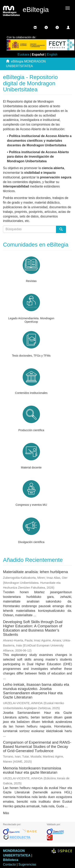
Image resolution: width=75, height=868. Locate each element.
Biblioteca (11, 860)
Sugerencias (27, 864)
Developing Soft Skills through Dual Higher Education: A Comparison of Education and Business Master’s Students (33, 628)
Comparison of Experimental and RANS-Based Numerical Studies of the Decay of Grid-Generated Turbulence (37, 747)
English (52, 55)
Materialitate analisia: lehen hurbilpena (35, 572)
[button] (46, 27)
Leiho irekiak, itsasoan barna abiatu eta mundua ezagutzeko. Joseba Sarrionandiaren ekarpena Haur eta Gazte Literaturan (36, 691)
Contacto (9, 864)
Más (6, 813)
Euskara (23, 55)
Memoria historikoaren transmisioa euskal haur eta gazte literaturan (32, 770)
